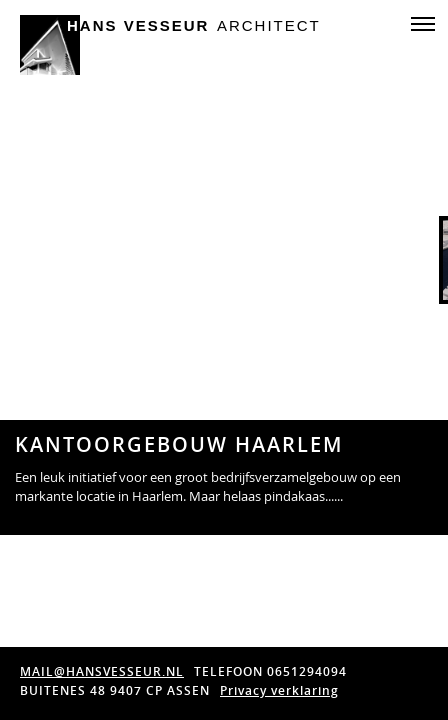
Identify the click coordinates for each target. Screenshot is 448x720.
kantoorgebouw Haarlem (179, 445)
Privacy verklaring (279, 690)
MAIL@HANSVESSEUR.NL (102, 671)
